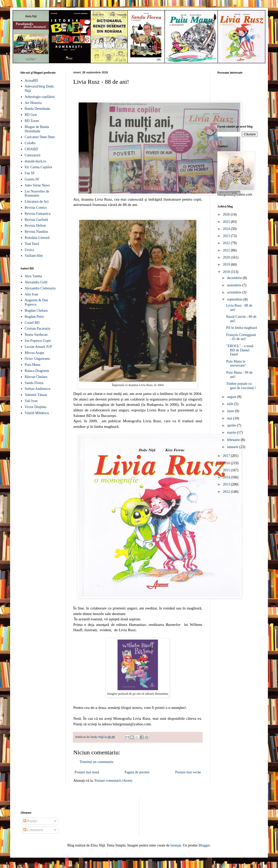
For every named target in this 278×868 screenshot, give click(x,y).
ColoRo (30, 143)
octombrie (235, 292)
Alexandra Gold (36, 282)
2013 (227, 484)
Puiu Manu (33, 365)
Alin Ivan (31, 294)
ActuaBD (31, 81)
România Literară (37, 238)
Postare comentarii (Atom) (113, 781)
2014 (227, 477)
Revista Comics (36, 208)
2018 (227, 272)
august (232, 397)
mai (230, 418)
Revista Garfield (36, 220)
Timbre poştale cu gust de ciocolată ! (241, 386)
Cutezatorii (33, 155)
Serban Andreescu (38, 389)
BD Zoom (32, 121)
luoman (176, 845)
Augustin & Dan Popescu (37, 302)
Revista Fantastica (38, 214)
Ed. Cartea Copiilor (39, 167)
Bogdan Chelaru (36, 311)
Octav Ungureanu (37, 359)
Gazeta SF (32, 179)
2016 (227, 463)
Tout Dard (32, 244)
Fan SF (30, 173)
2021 (227, 250)
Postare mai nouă (87, 772)
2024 (227, 229)
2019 (227, 264)
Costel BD (32, 323)
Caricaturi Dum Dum (40, 137)
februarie (234, 440)
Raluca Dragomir (37, 371)
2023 (227, 236)
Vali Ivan (31, 401)
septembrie (235, 299)
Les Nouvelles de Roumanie (37, 194)
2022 (227, 243)
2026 (227, 214)
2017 (227, 456)
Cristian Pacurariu (38, 329)
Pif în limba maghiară (242, 328)
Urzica (29, 250)
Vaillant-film (34, 256)
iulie (230, 404)
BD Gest (31, 115)
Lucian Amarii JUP (38, 347)
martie (232, 432)
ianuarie (233, 447)
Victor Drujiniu (36, 407)
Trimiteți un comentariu (96, 762)
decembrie (235, 278)
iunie (231, 411)
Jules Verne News (37, 185)
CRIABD (31, 149)
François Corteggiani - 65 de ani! (241, 337)
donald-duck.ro (36, 161)
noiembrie (235, 285)
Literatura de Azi (37, 202)
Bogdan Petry (34, 317)
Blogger (204, 845)
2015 (227, 470)
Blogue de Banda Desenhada (37, 129)
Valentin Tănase (36, 395)
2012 (227, 492)
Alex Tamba (33, 276)
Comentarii (33, 830)
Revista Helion (35, 226)
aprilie (232, 425)
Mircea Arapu (34, 353)
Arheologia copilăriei (40, 97)
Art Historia (33, 103)
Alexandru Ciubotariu (40, 288)
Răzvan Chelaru (36, 377)
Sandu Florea (34, 383)
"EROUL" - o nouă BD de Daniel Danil (240, 350)
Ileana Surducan (36, 335)
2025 (227, 222)
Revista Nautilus (37, 232)
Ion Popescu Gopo (38, 341)
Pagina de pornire (137, 772)
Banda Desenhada (38, 109)
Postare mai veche (188, 772)
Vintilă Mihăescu (37, 413)
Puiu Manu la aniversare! (236, 364)
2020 (227, 257)
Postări (30, 821)
